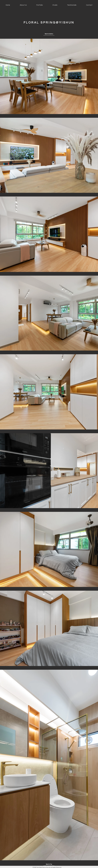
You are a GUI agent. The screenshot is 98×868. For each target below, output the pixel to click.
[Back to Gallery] (49, 34)
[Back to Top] (49, 864)
